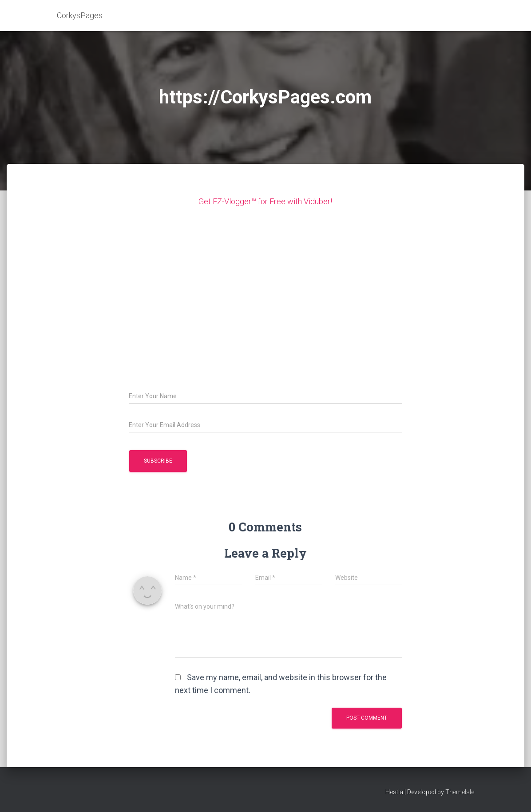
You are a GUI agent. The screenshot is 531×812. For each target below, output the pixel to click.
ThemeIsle (460, 792)
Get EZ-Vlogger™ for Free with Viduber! (265, 201)
